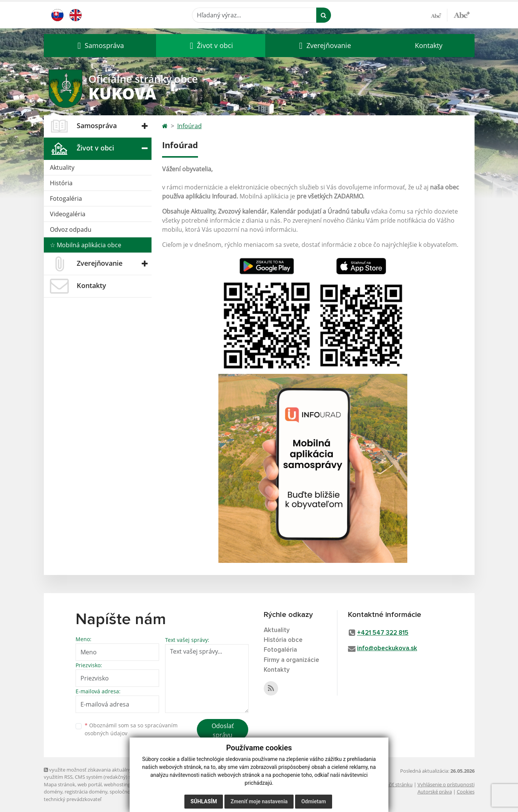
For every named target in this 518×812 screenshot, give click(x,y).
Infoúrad (189, 126)
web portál (90, 784)
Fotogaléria (66, 198)
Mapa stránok (60, 784)
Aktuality (62, 167)
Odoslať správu (223, 730)
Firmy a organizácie (291, 660)
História (61, 183)
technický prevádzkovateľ (73, 799)
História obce (283, 640)
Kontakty (429, 45)
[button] (100, 46)
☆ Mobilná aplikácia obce (86, 245)
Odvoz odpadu (71, 229)
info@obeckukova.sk (387, 649)
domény (53, 792)
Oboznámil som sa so (131, 729)
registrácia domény (86, 792)
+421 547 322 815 (383, 633)
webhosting (117, 784)
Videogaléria (68, 214)
